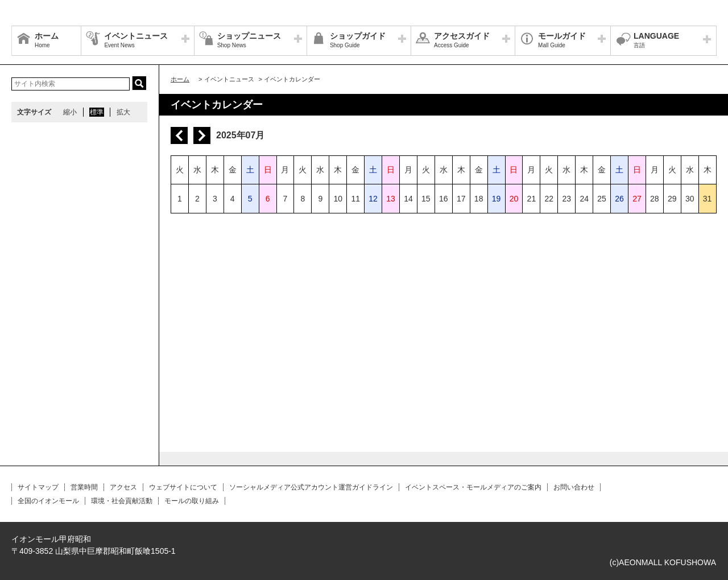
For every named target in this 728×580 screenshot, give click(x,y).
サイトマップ (38, 487)
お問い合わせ (574, 487)
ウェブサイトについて (183, 487)
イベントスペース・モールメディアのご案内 (473, 487)
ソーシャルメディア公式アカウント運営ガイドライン (311, 487)
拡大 (123, 112)
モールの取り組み (192, 501)
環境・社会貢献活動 (122, 501)
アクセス (123, 487)
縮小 (70, 112)
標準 (97, 112)
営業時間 (84, 487)
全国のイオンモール (48, 501)
